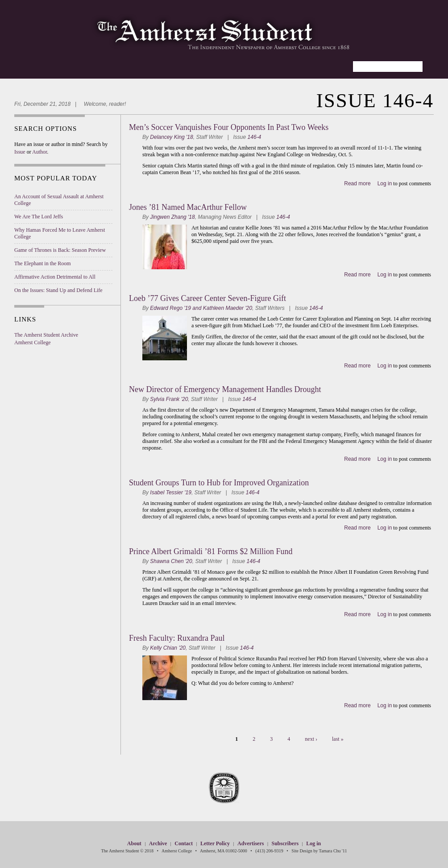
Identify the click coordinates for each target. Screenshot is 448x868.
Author (39, 152)
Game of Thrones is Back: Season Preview (60, 250)
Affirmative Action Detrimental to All (55, 277)
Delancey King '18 (171, 137)
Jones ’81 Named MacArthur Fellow (188, 207)
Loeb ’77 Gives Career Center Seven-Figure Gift (207, 298)
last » (338, 739)
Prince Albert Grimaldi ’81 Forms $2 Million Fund (211, 551)
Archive (158, 843)
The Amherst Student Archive (46, 335)
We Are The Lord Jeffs (39, 217)
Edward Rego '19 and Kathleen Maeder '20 (201, 308)
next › (311, 739)
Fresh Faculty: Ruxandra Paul (177, 638)
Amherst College (33, 342)
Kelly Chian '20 (168, 648)
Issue (20, 152)
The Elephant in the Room (43, 263)
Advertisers (251, 843)
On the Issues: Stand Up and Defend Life (58, 290)
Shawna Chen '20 (171, 561)
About (134, 843)
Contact (184, 843)
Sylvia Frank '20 (169, 399)
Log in (385, 184)
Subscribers (285, 843)
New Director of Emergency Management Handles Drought (225, 389)
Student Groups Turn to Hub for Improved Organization (219, 483)
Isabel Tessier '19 (171, 492)
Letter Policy (215, 843)
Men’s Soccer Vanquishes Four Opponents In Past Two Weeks (229, 127)
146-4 (255, 137)
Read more (357, 184)
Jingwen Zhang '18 (172, 217)
